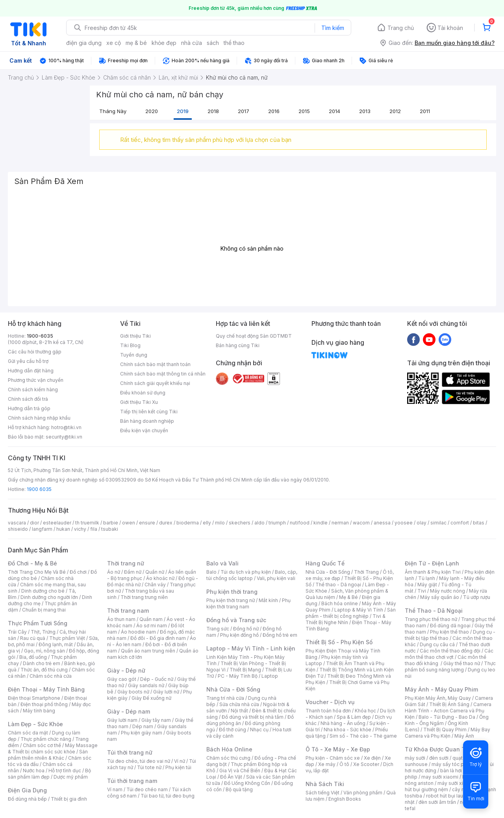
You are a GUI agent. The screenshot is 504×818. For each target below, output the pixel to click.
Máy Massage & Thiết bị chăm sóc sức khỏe (53, 748)
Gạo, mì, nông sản (44, 651)
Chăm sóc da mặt (28, 733)
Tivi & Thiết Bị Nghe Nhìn (346, 619)
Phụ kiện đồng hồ (239, 635)
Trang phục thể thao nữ (431, 619)
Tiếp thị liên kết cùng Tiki (149, 412)
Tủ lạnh (427, 578)
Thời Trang (366, 572)
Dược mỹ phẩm (71, 777)
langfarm (42, 529)
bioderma (188, 523)
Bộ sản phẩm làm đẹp (49, 774)
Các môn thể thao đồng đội (450, 651)
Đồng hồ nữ (246, 629)
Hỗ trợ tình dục (65, 771)
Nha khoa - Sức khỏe (347, 730)
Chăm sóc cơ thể (42, 745)
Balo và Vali (222, 563)
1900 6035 (39, 489)
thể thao (234, 43)
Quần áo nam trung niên (148, 651)
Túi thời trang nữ (130, 752)
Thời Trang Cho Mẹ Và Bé (37, 572)
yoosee (404, 523)
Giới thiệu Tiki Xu (139, 402)
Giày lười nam (122, 720)
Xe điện (372, 758)
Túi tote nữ (149, 767)
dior (34, 523)
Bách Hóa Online (229, 749)
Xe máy (327, 764)
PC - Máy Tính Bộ (238, 676)
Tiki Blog (130, 345)
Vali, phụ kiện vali (276, 578)
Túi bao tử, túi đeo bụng (168, 796)
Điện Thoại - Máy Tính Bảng (46, 689)
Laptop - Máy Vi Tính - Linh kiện (251, 648)
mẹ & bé (136, 43)
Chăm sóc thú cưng (228, 758)
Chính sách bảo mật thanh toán (155, 364)
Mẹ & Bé (348, 597)
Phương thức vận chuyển (36, 380)
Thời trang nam (128, 611)
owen (129, 523)
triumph (277, 523)
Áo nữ (114, 572)
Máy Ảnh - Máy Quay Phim (441, 689)
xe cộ (114, 43)
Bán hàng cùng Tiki (238, 345)
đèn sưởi (439, 758)
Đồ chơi (78, 572)
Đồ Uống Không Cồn (247, 783)
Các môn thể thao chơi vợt (449, 654)
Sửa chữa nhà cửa (239, 704)
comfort (460, 523)
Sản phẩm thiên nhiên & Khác (48, 755)
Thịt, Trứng (43, 632)
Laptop (270, 676)
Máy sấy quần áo (440, 597)
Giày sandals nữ (146, 685)
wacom (361, 523)
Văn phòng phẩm (363, 793)
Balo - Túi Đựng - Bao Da (447, 717)
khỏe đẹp (164, 43)
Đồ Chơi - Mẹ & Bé (32, 563)
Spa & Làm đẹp (354, 717)
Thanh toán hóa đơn (328, 711)
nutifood (300, 523)
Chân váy (155, 585)
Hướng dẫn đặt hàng (31, 371)
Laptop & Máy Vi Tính (359, 610)
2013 (365, 111)
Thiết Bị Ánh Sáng (449, 704)
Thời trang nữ (126, 563)
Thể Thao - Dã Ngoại (434, 611)
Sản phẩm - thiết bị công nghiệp (351, 613)
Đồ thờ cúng (233, 730)
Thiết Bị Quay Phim (445, 730)
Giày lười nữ (166, 692)
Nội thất (239, 711)
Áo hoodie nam (138, 632)
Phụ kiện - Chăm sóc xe (333, 758)
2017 (244, 111)
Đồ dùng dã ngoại (450, 626)
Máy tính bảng (39, 711)
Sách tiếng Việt (322, 793)
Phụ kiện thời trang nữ (231, 600)
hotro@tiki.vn (66, 427)
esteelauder (57, 523)
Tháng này (113, 111)
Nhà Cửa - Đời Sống (233, 689)
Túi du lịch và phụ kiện (246, 572)
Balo (211, 572)
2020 (152, 111)
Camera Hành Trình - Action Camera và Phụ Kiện (448, 711)
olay (422, 523)
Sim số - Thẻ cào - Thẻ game (363, 736)
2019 (183, 111)
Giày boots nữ (133, 692)
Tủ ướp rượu (477, 597)
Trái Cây (17, 632)
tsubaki (110, 529)
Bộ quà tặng (239, 789)
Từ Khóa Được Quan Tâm (439, 749)
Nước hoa (34, 771)
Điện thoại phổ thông (44, 704)
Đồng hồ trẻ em (280, 635)
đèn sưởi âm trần (437, 802)
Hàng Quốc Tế (325, 563)
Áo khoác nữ (160, 578)
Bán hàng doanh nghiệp (147, 421)
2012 (395, 111)
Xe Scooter (366, 764)
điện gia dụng (84, 43)
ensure (147, 523)
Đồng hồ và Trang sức (236, 620)
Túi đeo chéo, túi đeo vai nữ (139, 761)
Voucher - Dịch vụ (330, 702)
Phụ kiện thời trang (232, 592)
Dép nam (143, 726)
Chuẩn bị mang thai (44, 610)
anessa (382, 523)
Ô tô (344, 764)
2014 (334, 111)
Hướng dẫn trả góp (29, 408)
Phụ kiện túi (178, 767)
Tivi (422, 591)
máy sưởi (415, 758)
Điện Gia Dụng (27, 790)
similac (438, 523)
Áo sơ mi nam (152, 626)
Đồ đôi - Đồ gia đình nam (158, 638)
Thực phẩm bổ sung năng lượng (450, 666)
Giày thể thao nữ (462, 663)
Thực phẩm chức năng (46, 739)
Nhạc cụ (259, 730)
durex (166, 523)
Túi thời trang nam (132, 781)
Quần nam (151, 619)
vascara (17, 523)
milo (220, 523)
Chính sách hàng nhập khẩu (39, 418)
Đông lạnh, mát (56, 644)
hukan (63, 529)
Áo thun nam (121, 619)
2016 (274, 111)
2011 (425, 111)
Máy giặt (427, 585)
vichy (80, 529)
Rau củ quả (33, 638)
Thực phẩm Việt (67, 638)
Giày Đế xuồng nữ (151, 698)
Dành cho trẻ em (42, 663)
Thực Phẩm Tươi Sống (38, 623)
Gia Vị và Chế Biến (240, 771)
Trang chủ (401, 28)
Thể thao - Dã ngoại (338, 585)
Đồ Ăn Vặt (231, 777)
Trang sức (218, 629)
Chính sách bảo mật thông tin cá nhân (163, 374)
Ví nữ (180, 761)
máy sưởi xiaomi (456, 783)
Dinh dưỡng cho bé (43, 591)
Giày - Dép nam (129, 711)
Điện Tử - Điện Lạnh (432, 563)
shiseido (18, 529)
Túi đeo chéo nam (147, 789)
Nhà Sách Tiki (325, 784)
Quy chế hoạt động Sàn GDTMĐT (254, 336)
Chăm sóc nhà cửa (51, 676)
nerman (340, 523)
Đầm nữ (133, 572)
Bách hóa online (340, 603)
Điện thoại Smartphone (34, 698)
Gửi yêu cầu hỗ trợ (28, 361)
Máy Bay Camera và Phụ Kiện (447, 733)
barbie (111, 523)
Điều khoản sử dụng (143, 393)
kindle (321, 523)
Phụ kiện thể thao (449, 632)
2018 (213, 111)
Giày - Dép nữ (126, 670)
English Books (345, 799)
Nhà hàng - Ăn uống (343, 723)
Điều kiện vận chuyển (144, 430)
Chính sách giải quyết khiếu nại (155, 383)
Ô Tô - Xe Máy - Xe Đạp (338, 749)
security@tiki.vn (64, 437)
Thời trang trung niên (144, 597)
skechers (240, 523)
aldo (259, 523)
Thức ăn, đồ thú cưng (44, 670)
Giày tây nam (156, 720)
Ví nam (115, 789)
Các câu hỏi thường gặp (35, 352)
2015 (304, 111)
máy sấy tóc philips (454, 764)
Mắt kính (268, 600)
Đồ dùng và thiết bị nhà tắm (253, 717)
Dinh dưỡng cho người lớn (49, 597)
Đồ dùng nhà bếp (27, 799)
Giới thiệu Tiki (135, 336)
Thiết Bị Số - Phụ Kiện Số (339, 642)
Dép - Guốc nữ (157, 679)
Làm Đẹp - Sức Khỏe (35, 724)
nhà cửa (192, 43)
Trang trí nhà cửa (225, 698)
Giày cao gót (122, 679)
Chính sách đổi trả (28, 399)
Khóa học (365, 711)
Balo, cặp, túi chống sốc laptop (252, 575)
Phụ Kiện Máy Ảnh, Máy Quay (438, 698)
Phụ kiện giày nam (142, 733)
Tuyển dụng (134, 355)
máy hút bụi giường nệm (447, 786)
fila (94, 529)
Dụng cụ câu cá (437, 644)
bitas (479, 523)
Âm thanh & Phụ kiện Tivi (433, 572)
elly (207, 523)
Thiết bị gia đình (69, 799)
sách (213, 43)
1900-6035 (40, 336)
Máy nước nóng (447, 591)
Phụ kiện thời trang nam (248, 603)
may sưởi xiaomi (440, 777)
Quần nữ (155, 572)
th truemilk (87, 523)
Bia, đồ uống (33, 657)
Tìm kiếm (333, 28)
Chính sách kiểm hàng (33, 389)
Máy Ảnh (464, 736)
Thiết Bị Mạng (245, 670)
